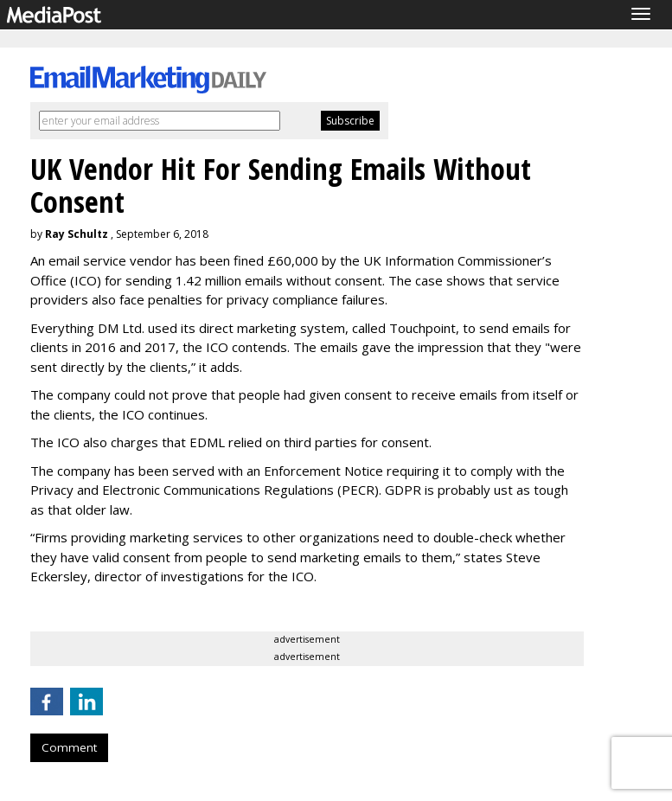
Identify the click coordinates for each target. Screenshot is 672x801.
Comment (69, 747)
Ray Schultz (77, 234)
